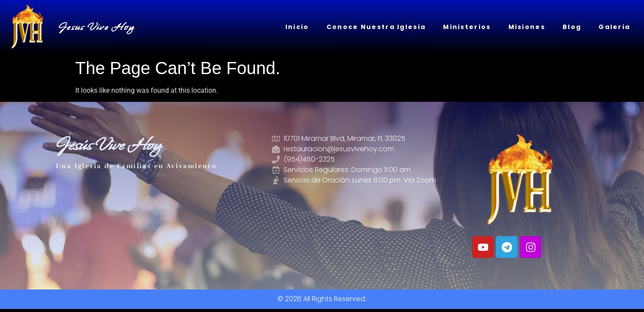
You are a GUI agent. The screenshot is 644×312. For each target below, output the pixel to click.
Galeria (614, 27)
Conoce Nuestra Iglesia (376, 27)
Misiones (527, 27)
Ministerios (467, 27)
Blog (572, 27)
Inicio (297, 27)
